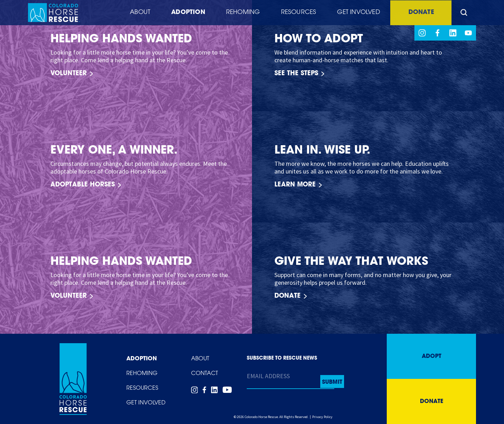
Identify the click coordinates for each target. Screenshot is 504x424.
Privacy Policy (322, 417)
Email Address (268, 376)
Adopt (432, 356)
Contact (205, 374)
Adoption (184, 13)
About (136, 13)
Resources (296, 13)
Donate (419, 13)
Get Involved (355, 13)
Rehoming (240, 13)
